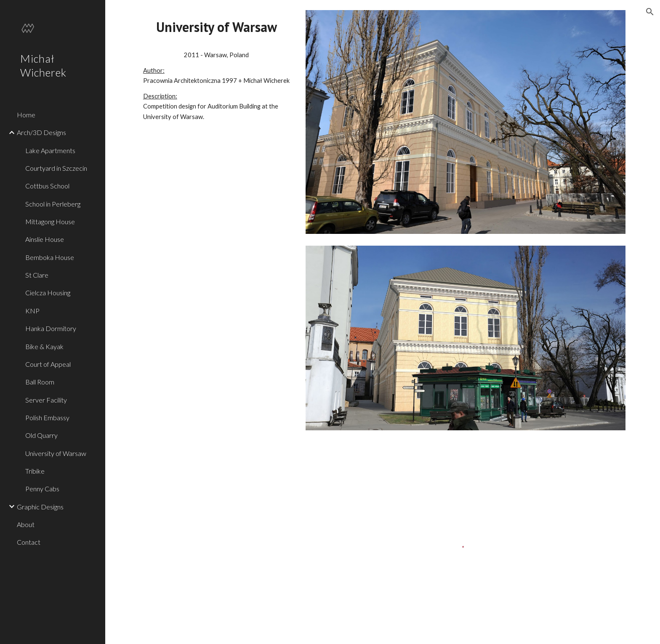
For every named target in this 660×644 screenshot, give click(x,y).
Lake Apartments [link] (50, 150)
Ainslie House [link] (45, 239)
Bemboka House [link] (50, 257)
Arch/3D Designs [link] (41, 132)
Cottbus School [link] (47, 186)
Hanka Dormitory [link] (51, 328)
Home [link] (26, 115)
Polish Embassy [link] (47, 417)
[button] (650, 12)
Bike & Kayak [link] (44, 346)
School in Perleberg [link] (53, 204)
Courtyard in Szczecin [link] (56, 168)
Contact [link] (29, 542)
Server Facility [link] (46, 400)
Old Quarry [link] (41, 435)
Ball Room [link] (40, 382)
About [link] (26, 524)
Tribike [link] (35, 471)
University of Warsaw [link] (56, 453)
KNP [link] (32, 311)
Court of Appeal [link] (48, 364)
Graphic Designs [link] (40, 507)
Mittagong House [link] (50, 221)
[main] (217, 27)
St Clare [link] (37, 275)
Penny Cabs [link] (42, 489)
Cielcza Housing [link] (48, 293)
